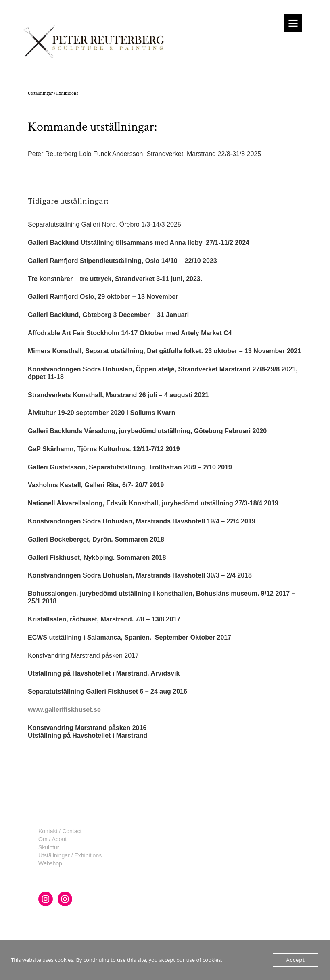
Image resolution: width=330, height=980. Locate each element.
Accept (296, 960)
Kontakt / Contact (60, 831)
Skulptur (49, 847)
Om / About (52, 839)
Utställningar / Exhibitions (70, 855)
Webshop (50, 863)
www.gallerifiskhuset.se (64, 710)
